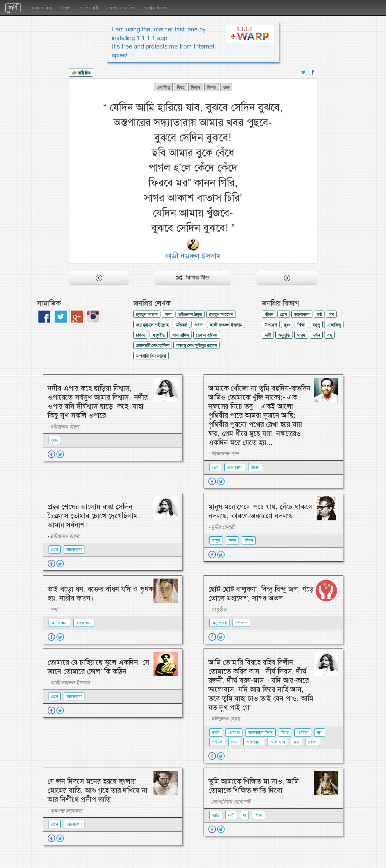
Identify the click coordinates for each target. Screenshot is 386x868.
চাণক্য (141, 335)
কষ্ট (319, 314)
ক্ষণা (168, 314)
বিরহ (181, 88)
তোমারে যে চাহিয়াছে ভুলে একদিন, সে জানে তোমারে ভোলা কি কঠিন (98, 667)
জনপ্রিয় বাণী (89, 8)
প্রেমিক (217, 742)
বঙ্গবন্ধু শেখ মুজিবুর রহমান (197, 346)
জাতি (216, 815)
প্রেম (283, 314)
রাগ (320, 733)
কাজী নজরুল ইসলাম (226, 325)
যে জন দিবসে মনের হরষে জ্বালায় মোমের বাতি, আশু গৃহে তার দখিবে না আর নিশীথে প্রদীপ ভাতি (98, 791)
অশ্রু (226, 88)
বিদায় (212, 88)
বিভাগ (66, 8)
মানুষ (301, 335)
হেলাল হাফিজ (207, 335)
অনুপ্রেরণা (219, 623)
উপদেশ (271, 325)
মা (244, 815)
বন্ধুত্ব (316, 325)
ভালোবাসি (278, 742)
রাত (297, 742)
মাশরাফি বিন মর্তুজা (151, 356)
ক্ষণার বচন (59, 623)
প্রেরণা (313, 742)
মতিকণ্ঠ (182, 325)
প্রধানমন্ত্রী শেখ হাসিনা (153, 346)
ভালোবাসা (302, 314)
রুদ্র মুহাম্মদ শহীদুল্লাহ (152, 325)
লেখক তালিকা (41, 8)
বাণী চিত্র (81, 73)
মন (331, 314)
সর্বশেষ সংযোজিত (121, 8)
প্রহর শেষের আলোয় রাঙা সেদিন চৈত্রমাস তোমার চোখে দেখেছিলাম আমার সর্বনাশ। (93, 516)
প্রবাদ (199, 325)
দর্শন (316, 335)
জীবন (269, 314)
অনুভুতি (284, 335)
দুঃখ (287, 325)
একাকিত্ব (163, 88)
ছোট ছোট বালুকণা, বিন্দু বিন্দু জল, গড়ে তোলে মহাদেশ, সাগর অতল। (261, 594)
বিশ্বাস (196, 88)
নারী (268, 335)
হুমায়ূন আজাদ (147, 314)
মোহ (55, 440)
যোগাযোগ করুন (156, 8)
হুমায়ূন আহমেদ (221, 314)
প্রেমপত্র (234, 733)
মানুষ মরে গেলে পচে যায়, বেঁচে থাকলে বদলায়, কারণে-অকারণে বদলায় (261, 511)
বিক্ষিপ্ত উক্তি (193, 278)
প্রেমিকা (303, 733)
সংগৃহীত (159, 335)
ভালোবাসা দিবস (261, 733)
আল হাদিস (181, 335)
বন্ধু (330, 335)
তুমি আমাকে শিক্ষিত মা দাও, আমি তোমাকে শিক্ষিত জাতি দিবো (254, 786)
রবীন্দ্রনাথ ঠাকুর (190, 314)
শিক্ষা (301, 325)
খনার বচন (84, 623)
